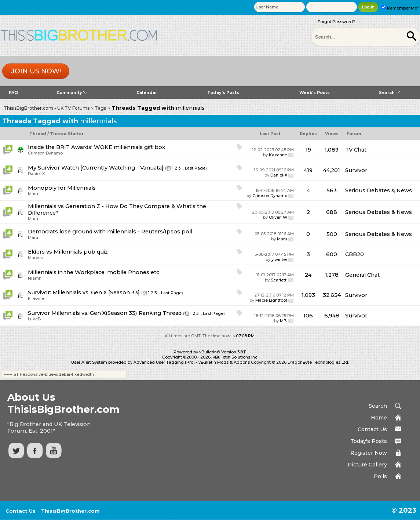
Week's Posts (315, 92)
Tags (100, 108)
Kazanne (278, 155)
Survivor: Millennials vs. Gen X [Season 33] (84, 292)
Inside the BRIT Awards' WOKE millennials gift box (96, 147)
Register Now (369, 453)
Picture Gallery (367, 465)
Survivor (356, 170)
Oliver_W (278, 217)
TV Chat (356, 150)
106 (308, 316)
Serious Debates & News (379, 190)
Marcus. (36, 258)
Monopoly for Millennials (62, 188)
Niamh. (35, 278)
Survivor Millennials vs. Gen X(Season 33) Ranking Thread (105, 313)
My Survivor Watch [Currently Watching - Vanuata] (96, 168)
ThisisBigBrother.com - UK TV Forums (47, 108)
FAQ (13, 92)
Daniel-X (36, 174)
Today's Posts (223, 92)
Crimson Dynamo (45, 153)
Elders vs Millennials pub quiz (68, 252)
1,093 (308, 295)
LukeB (34, 319)
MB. (284, 321)
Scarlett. (279, 280)
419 (308, 170)
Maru (33, 194)
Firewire (36, 298)
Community (72, 92)
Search (389, 92)
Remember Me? (400, 8)
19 (308, 150)
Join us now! (36, 71)
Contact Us (372, 429)
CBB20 (355, 254)
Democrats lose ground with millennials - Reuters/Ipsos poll (110, 232)
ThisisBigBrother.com (70, 511)
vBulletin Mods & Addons (224, 362)
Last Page (195, 168)
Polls (380, 476)
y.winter (279, 259)
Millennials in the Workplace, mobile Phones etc (94, 272)
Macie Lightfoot (271, 300)
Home (379, 418)
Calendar (147, 92)
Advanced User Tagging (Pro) (164, 362)
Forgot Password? (336, 22)
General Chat (362, 275)
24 (308, 275)
